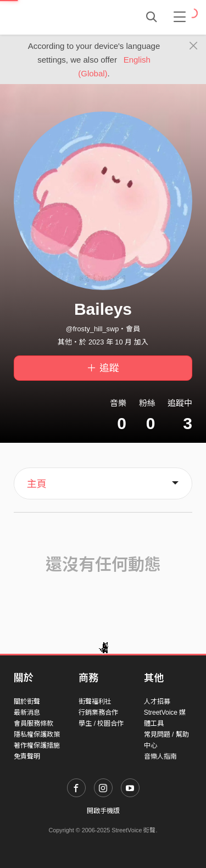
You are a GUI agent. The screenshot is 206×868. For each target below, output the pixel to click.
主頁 (37, 484)
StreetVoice (59, 17)
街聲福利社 (95, 702)
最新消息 (27, 713)
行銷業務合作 (98, 713)
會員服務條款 (34, 724)
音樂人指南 (160, 756)
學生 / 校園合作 (101, 724)
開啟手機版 (103, 811)
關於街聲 (27, 702)
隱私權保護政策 (37, 735)
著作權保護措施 (37, 745)
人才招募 (157, 702)
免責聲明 (27, 756)
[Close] (194, 46)
